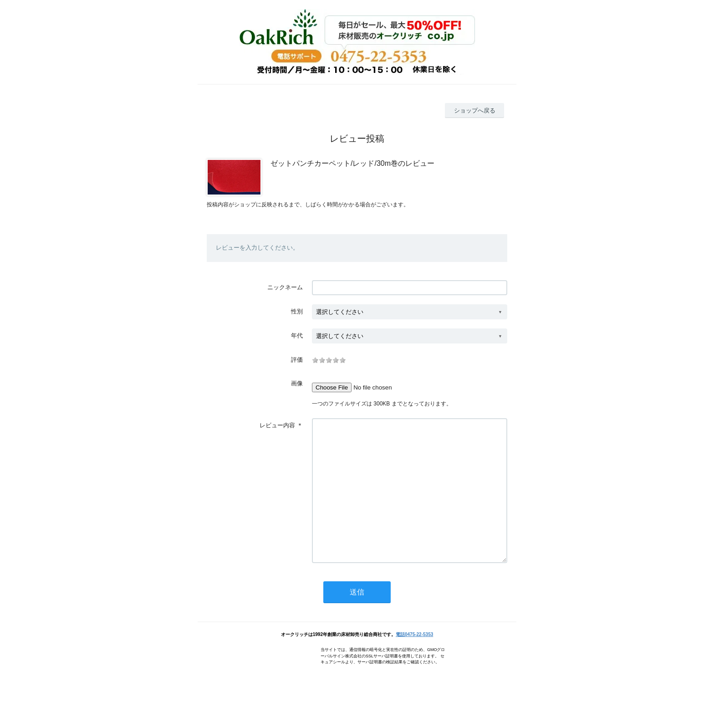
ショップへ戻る (475, 110)
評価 (297, 360)
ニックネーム (285, 287)
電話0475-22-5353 (414, 662)
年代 (297, 336)
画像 (297, 383)
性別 (297, 311)
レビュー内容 (277, 425)
